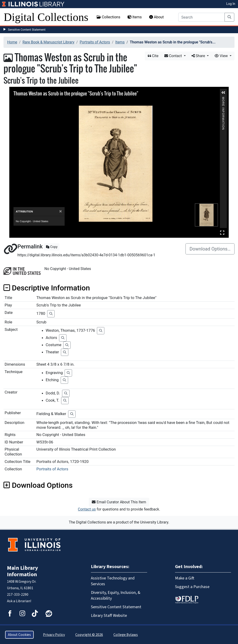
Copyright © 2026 (89, 635)
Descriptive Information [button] (47, 288)
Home (12, 42)
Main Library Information (23, 571)
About (157, 17)
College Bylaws (126, 635)
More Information (223, 99)
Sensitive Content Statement (27, 30)
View (222, 56)
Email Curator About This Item (119, 502)
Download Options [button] (38, 485)
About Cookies (19, 635)
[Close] (61, 211)
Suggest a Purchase (192, 587)
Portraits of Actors (95, 42)
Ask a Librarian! (19, 601)
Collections (109, 17)
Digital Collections (46, 17)
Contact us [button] (87, 509)
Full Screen (222, 233)
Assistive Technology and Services (113, 581)
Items (135, 17)
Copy (52, 247)
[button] (223, 93)
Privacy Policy (54, 635)
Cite (153, 56)
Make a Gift (185, 578)
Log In (231, 4)
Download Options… (210, 249)
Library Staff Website (109, 616)
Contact (174, 56)
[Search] (202, 17)
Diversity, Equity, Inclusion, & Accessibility (116, 595)
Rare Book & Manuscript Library (48, 42)
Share (199, 56)
